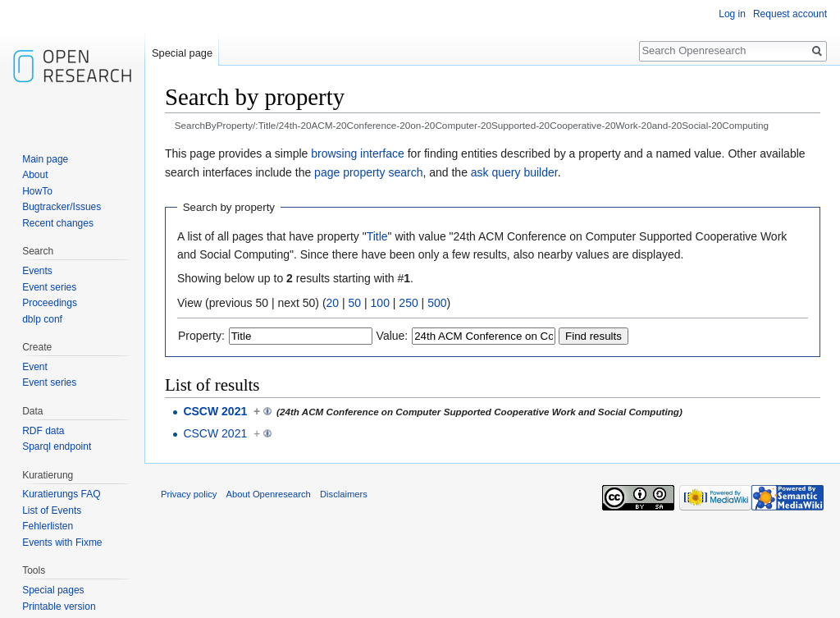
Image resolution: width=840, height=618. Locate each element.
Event (35, 367)
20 (333, 303)
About (35, 175)
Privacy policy (189, 494)
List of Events (52, 510)
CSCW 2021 (215, 411)
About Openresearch (269, 494)
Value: (393, 336)
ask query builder (514, 172)
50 (355, 303)
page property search (368, 172)
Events (37, 271)
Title (377, 236)
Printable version (59, 607)
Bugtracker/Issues (62, 207)
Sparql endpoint (57, 446)
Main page (45, 159)
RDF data (43, 431)
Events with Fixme (62, 542)
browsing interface (358, 153)
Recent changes (58, 223)
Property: (201, 336)
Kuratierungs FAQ (61, 494)
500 (437, 303)
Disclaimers (344, 494)
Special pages (53, 590)
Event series (49, 287)
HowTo (37, 191)
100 (380, 303)
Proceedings (50, 303)
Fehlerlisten (48, 526)
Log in (732, 14)
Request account (790, 14)
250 (408, 303)
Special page (182, 53)
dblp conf (42, 319)
